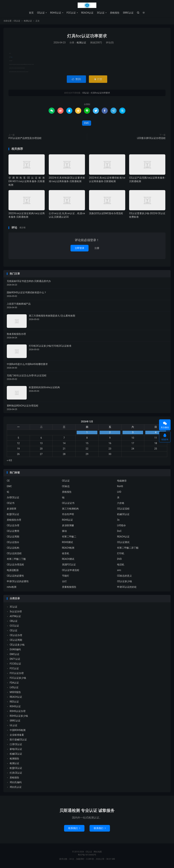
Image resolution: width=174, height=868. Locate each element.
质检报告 (115, 13)
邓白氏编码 (16, 783)
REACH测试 (68, 559)
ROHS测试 (68, 543)
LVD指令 (121, 526)
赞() (76, 80)
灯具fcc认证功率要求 (87, 37)
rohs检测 (12, 587)
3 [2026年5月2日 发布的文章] (133, 433)
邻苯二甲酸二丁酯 (16, 559)
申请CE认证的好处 (127, 587)
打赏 (98, 80)
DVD (119, 559)
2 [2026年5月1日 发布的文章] (110, 433)
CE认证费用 (13, 532)
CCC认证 (14, 626)
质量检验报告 (69, 587)
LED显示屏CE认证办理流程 (151, 139)
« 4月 (10, 461)
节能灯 (66, 576)
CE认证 (87, 5)
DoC (119, 532)
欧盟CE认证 (13, 515)
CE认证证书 (68, 504)
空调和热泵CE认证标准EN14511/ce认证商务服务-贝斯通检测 (27, 182)
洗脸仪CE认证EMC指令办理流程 (106, 214)
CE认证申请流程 (71, 571)
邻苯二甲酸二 (69, 537)
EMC (12, 58)
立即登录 (80, 249)
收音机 (66, 554)
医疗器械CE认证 (18, 740)
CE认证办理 (13, 526)
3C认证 (101, 13)
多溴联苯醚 (68, 526)
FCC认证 (71, 13)
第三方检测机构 (70, 509)
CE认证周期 (13, 537)
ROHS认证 (56, 13)
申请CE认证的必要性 (18, 582)
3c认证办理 (16, 612)
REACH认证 (87, 13)
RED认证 (14, 702)
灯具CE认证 (16, 773)
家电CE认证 (16, 750)
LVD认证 (14, 688)
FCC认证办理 (17, 674)
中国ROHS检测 (18, 731)
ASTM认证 (15, 617)
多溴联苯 (12, 509)
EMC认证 (15, 655)
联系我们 (74, 829)
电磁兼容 (122, 481)
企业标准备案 (17, 735)
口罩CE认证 (16, 745)
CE (8, 481)
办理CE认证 (13, 498)
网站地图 (98, 852)
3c (118, 520)
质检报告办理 (14, 520)
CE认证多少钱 (124, 582)
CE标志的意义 (124, 576)
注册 (97, 249)
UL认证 (14, 726)
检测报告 (14, 759)
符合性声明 (68, 515)
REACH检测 (68, 548)
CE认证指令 (13, 543)
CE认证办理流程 (15, 565)
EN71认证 (15, 659)
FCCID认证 (15, 664)
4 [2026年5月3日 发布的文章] (156, 433)
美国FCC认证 (69, 565)
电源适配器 (13, 571)
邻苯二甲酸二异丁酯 (128, 548)
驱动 (64, 532)
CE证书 (11, 504)
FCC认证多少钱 (18, 678)
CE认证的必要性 (15, 576)
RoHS (120, 487)
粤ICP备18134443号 (87, 855)
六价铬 (121, 504)
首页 (31, 13)
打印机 (121, 554)
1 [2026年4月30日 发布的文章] (87, 433)
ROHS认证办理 (18, 712)
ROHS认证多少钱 (19, 716)
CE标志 (66, 487)
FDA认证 (14, 683)
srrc (119, 571)
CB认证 (14, 621)
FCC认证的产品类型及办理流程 (25, 139)
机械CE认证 (123, 515)
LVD (119, 492)
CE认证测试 (123, 543)
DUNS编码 (15, 650)
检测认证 (28, 21)
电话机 (121, 565)
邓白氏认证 (16, 788)
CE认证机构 (13, 548)
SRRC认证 (128, 13)
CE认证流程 (123, 509)
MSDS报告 (15, 693)
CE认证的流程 (14, 554)
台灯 (64, 582)
